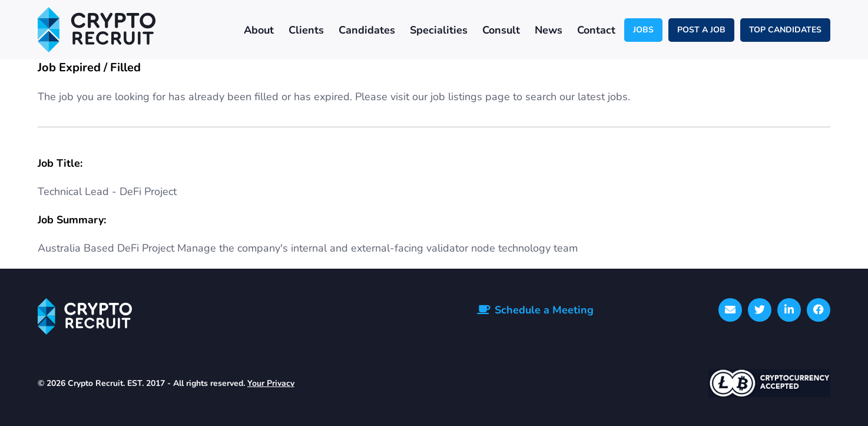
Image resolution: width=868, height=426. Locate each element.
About (259, 30)
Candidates (367, 30)
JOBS (643, 30)
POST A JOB (701, 30)
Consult (501, 30)
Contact (596, 30)
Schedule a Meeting (544, 310)
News (549, 30)
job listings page (470, 97)
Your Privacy (271, 383)
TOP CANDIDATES (785, 30)
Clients (306, 30)
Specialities (439, 30)
